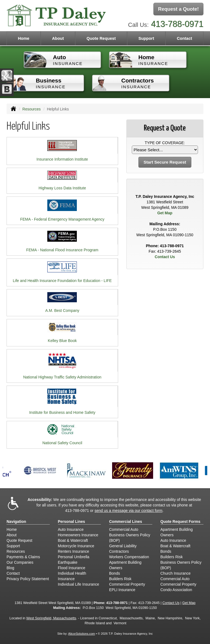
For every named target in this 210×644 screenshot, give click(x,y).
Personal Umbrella (74, 557)
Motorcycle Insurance (76, 546)
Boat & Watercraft (73, 540)
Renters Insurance (74, 551)
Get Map (165, 213)
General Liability (123, 546)
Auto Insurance (71, 529)
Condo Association (176, 590)
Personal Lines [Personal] (72, 522)
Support (13, 546)
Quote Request (19, 540)
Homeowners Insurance (78, 535)
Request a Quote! (178, 9)
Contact (185, 38)
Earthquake (68, 562)
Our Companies (20, 562)
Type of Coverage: (165, 143)
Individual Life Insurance (79, 584)
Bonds (115, 573)
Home (24, 38)
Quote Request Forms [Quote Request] (180, 522)
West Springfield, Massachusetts (51, 618)
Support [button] (146, 38)
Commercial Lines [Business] (126, 522)
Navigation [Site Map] (16, 522)
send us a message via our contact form (129, 511)
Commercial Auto (124, 529)
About (58, 38)
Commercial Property (127, 584)
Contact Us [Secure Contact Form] (165, 257)
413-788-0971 (177, 24)
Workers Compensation (129, 557)
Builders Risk (120, 579)
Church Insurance (176, 573)
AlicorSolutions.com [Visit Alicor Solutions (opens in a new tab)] (81, 634)
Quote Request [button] (101, 38)
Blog (10, 568)
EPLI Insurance (122, 590)
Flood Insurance (72, 568)
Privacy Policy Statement (28, 579)
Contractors (119, 551)
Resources (32, 109)
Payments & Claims (23, 557)
